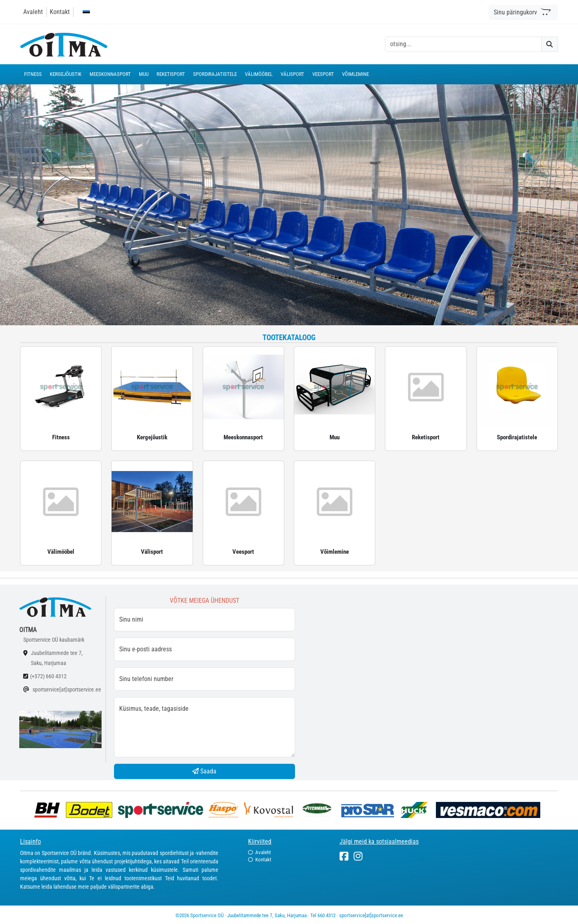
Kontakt (60, 12)
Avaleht (33, 12)
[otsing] (463, 44)
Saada (204, 771)
